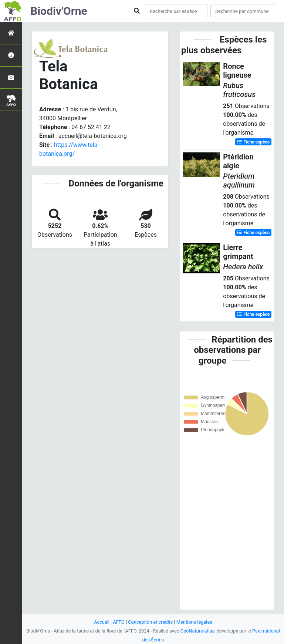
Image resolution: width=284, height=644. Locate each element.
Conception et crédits (150, 622)
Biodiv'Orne (59, 11)
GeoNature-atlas (198, 631)
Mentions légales (194, 622)
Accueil (102, 622)
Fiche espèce (253, 142)
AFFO (119, 622)
